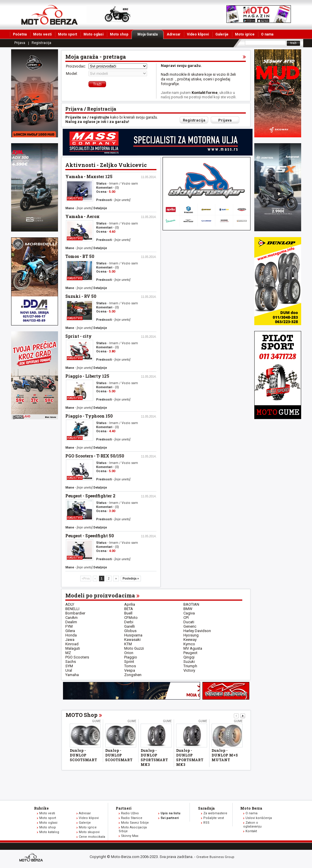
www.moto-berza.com (32, 858)
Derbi (129, 622)
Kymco (189, 644)
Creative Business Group (215, 857)
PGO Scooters (77, 657)
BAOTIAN (191, 604)
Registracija (41, 43)
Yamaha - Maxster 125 (89, 177)
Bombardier (75, 613)
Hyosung (191, 635)
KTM (128, 644)
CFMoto (131, 618)
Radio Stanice (132, 818)
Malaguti (73, 648)
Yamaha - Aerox (82, 216)
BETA (129, 609)
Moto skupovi (89, 832)
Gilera (70, 631)
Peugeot (190, 653)
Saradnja (206, 808)
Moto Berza (251, 808)
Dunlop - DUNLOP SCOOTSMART (83, 755)
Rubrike (41, 808)
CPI (186, 618)
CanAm (71, 618)
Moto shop (119, 34)
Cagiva (189, 613)
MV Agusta (193, 648)
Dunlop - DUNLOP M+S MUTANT (225, 755)
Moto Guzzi (134, 648)
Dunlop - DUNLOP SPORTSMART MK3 (154, 757)
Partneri (124, 808)
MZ (68, 653)
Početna (20, 34)
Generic (190, 626)
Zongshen (133, 675)
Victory (189, 670)
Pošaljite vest (214, 818)
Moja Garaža (150, 34)
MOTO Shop (82, 715)
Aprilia (130, 604)
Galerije (222, 34)
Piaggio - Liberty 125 (87, 376)
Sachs (71, 662)
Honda (71, 635)
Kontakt (251, 831)
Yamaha (72, 675)
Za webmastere (215, 813)
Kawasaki (132, 640)
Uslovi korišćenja (259, 818)
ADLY (70, 604)
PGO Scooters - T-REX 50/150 (95, 456)
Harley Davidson (197, 631)
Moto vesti (42, 34)
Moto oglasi (93, 34)
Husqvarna (133, 635)
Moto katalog (49, 832)
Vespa (130, 670)
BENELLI (72, 609)
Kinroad (72, 644)
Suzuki (189, 662)
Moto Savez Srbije (135, 823)
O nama (267, 34)
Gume (96, 721)
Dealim (71, 622)
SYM (69, 666)
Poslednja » (131, 579)
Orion (129, 653)
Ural (69, 670)
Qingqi (189, 657)
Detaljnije (100, 208)
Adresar (174, 34)
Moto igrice (245, 34)
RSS (206, 823)
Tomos (130, 666)
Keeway (190, 640)
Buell (128, 613)
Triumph (190, 666)
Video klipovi (198, 34)
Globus (130, 631)
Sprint (129, 662)
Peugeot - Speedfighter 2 (90, 496)
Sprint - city (79, 336)
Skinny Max (130, 836)
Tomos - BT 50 (80, 256)
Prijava (20, 43)
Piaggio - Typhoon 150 (89, 416)
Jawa (70, 640)
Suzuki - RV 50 (81, 296)
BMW (188, 609)
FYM (69, 626)
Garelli (129, 626)
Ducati (189, 622)
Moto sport (68, 34)
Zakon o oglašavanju (252, 825)
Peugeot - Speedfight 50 (90, 536)
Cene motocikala (92, 837)
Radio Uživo (130, 813)
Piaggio (131, 657)
